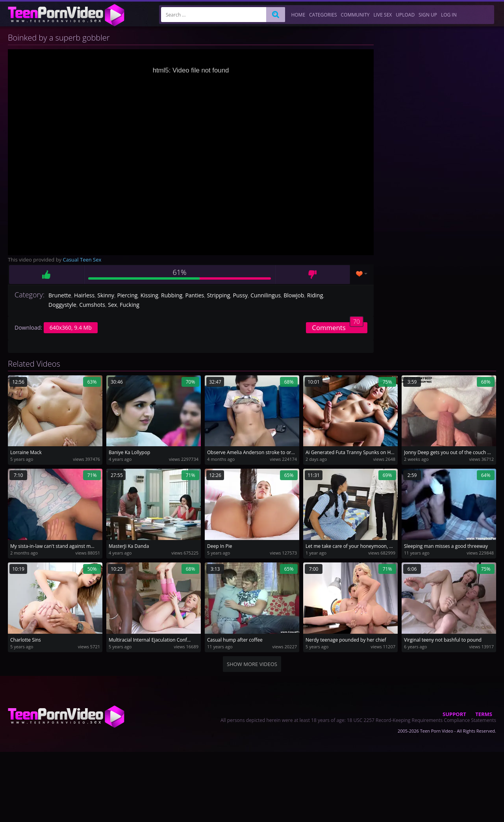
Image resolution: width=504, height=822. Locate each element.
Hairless (84, 295)
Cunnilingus (266, 295)
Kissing (149, 295)
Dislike (312, 275)
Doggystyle (62, 305)
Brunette (60, 295)
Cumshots (92, 305)
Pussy (240, 295)
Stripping (219, 295)
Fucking (130, 305)
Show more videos (252, 664)
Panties (195, 295)
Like (46, 275)
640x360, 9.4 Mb (71, 328)
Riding (315, 295)
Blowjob (294, 295)
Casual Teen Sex (82, 260)
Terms (484, 714)
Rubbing (172, 295)
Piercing (127, 295)
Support (454, 714)
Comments (338, 327)
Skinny (106, 295)
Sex (112, 305)
